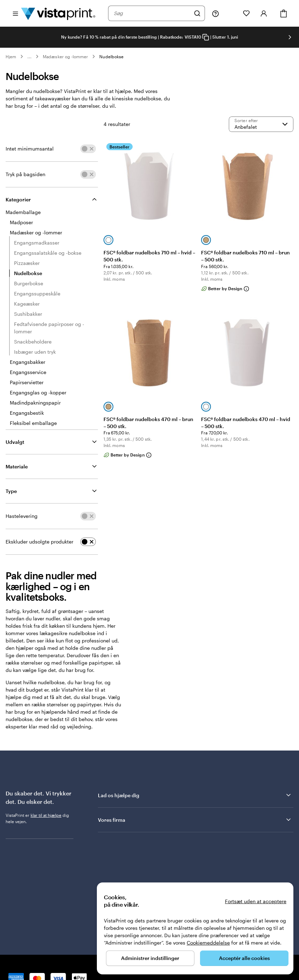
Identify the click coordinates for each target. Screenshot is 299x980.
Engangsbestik (27, 413)
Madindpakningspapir (35, 403)
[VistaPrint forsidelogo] (58, 13)
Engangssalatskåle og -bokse (48, 253)
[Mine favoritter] (246, 13)
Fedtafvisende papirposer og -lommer (49, 328)
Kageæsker (27, 304)
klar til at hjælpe (46, 815)
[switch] (88, 149)
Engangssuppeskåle (37, 294)
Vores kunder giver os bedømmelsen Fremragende (160, 853)
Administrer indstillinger (150, 958)
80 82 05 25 (18, 955)
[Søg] (197, 13)
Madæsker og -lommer (65, 56)
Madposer (21, 222)
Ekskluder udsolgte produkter (39, 542)
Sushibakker (28, 314)
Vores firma (195, 820)
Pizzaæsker (27, 263)
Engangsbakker (28, 362)
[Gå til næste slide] (290, 37)
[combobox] (152, 13)
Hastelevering (22, 516)
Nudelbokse (111, 56)
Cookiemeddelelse (208, 943)
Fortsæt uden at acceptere (256, 901)
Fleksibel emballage (33, 423)
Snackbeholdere (33, 342)
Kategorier (18, 199)
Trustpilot (108, 847)
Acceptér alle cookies (244, 958)
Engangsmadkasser (37, 243)
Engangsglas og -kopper (38, 392)
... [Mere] (29, 56)
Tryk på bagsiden (25, 174)
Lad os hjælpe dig (195, 795)
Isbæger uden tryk (35, 352)
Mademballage (23, 212)
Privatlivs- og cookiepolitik (79, 955)
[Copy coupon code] (206, 37)
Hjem (11, 56)
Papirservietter (27, 382)
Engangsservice (28, 372)
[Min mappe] (231, 13)
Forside (41, 955)
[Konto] (264, 13)
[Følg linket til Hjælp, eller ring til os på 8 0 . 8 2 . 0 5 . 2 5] (215, 13)
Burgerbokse (29, 283)
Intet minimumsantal (30, 149)
